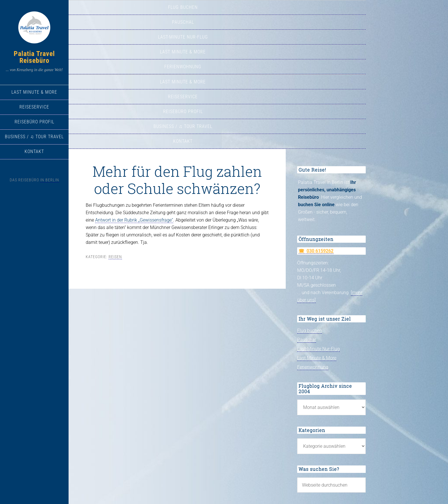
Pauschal (307, 340)
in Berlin (50, 180)
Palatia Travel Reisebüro (34, 57)
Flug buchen (310, 331)
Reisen (115, 257)
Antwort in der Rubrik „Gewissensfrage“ (134, 220)
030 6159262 (320, 251)
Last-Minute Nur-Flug (318, 349)
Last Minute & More (317, 358)
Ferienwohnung (313, 367)
